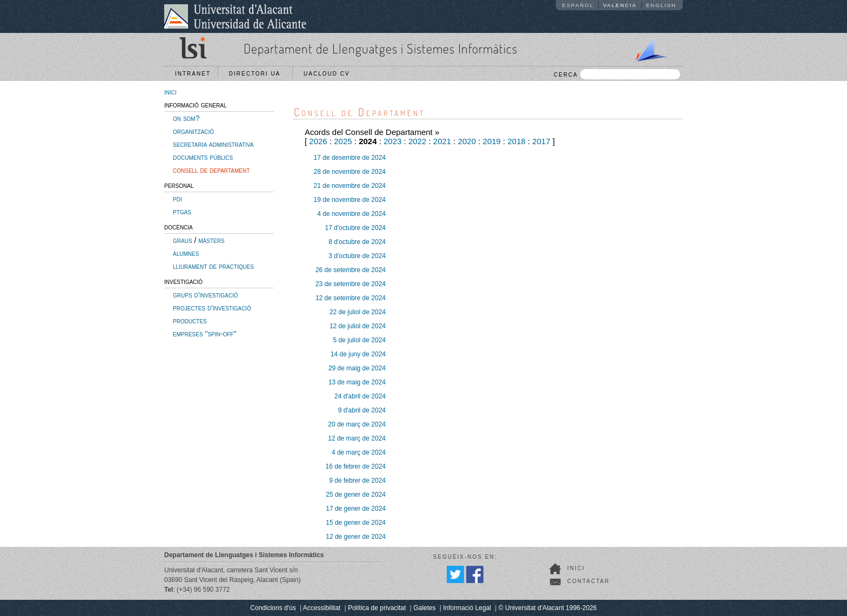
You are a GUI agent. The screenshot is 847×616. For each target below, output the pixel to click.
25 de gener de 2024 (356, 495)
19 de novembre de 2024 (350, 200)
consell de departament (211, 170)
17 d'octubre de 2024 (355, 228)
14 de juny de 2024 (358, 354)
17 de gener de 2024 (356, 509)
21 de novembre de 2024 (350, 186)
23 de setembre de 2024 (351, 284)
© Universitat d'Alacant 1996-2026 (548, 608)
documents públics (203, 157)
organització (193, 131)
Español (578, 5)
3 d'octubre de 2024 (357, 256)
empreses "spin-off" (204, 334)
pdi (177, 199)
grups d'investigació (205, 295)
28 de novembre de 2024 (350, 172)
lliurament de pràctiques (213, 266)
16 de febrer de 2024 (356, 466)
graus (183, 240)
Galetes (424, 608)
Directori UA (257, 74)
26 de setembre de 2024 (351, 270)
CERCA (617, 74)
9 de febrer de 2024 (357, 480)
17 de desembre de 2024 (350, 158)
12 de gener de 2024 (356, 537)
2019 (492, 141)
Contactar (589, 581)
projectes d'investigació (212, 308)
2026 (318, 141)
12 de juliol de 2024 (358, 326)
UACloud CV (329, 74)
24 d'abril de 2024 (360, 396)
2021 (442, 141)
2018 (516, 141)
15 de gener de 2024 (356, 523)
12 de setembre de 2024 (351, 298)
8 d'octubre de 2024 (357, 242)
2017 (541, 141)
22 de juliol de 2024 (358, 312)
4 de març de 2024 (359, 452)
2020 (467, 141)
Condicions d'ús (273, 608)
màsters (211, 240)
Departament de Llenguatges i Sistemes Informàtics (381, 48)
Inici (576, 568)
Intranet (193, 74)
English (661, 5)
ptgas (182, 212)
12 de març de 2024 (357, 438)
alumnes (186, 253)
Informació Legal (467, 608)
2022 (417, 141)
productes (190, 321)
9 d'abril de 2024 (362, 410)
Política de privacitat (377, 608)
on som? (186, 118)
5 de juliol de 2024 (359, 340)
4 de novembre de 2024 (351, 214)
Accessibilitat (322, 608)
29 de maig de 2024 (357, 368)
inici (170, 92)
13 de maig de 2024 (357, 382)
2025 (343, 141)
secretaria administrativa (213, 144)
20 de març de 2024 (357, 424)
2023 (392, 141)
